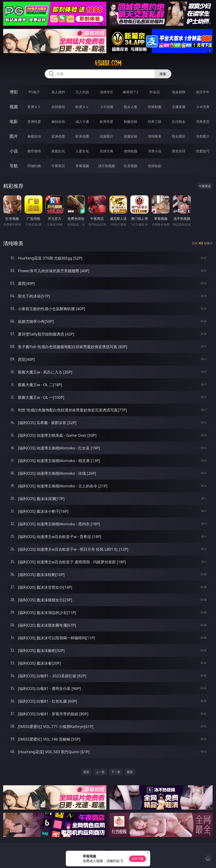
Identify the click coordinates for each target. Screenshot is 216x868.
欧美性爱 (107, 122)
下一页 (116, 772)
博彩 (14, 92)
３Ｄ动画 (107, 107)
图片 (14, 136)
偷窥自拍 (34, 136)
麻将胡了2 (130, 92)
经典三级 (155, 122)
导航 (14, 166)
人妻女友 (82, 151)
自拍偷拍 (58, 107)
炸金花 (155, 92)
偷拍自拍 (58, 122)
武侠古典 (107, 151)
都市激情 (34, 151)
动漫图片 (107, 136)
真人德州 (58, 92)
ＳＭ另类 (203, 107)
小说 (14, 151)
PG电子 (34, 92)
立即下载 (138, 859)
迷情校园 (131, 151)
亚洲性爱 (34, 122)
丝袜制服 (155, 107)
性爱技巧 (203, 151)
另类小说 (155, 151)
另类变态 (203, 122)
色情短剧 (155, 166)
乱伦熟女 (179, 122)
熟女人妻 (131, 107)
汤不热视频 (107, 166)
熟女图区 (179, 136)
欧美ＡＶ (82, 107)
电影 (14, 121)
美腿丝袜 (131, 136)
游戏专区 (107, 92)
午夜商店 (58, 166)
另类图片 (203, 136)
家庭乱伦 (58, 151)
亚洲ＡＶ (34, 107)
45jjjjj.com (108, 63)
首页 (86, 772)
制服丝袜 (131, 122)
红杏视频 (131, 166)
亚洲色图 (58, 136)
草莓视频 (82, 166)
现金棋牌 (179, 92)
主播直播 (179, 107)
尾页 (130, 772)
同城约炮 (34, 166)
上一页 (100, 772)
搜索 (163, 74)
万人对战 (82, 92)
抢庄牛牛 (203, 92)
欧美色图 (82, 136)
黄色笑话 (179, 151)
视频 (14, 107)
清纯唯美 (155, 136)
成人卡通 (82, 122)
